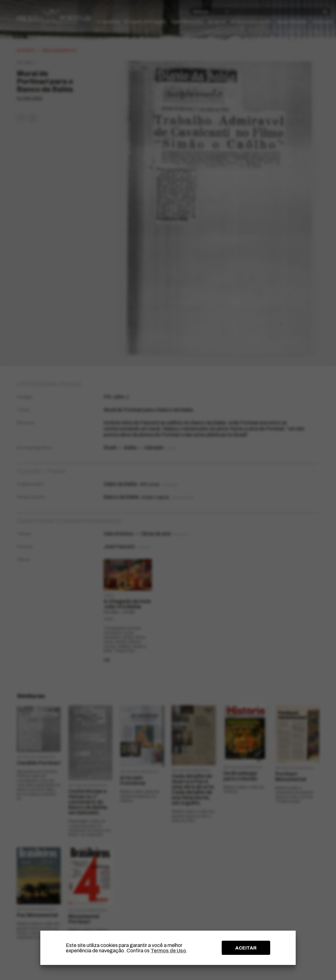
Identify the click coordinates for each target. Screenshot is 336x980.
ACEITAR (246, 948)
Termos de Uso (168, 951)
